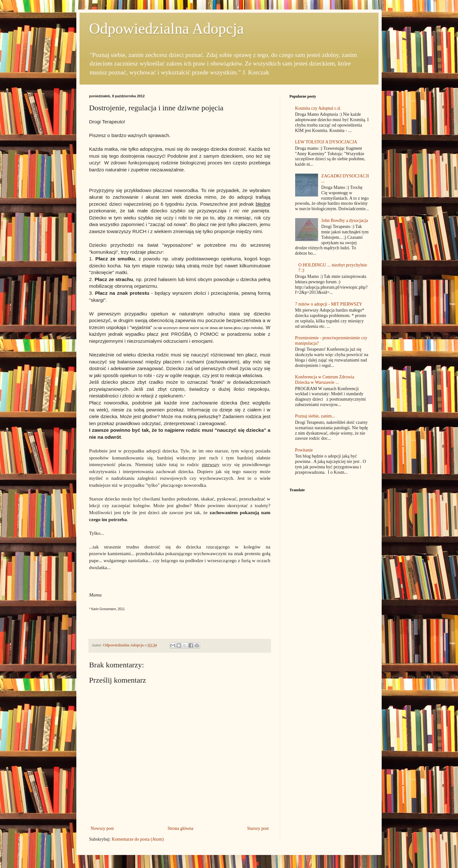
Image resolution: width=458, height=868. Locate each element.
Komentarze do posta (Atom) (138, 839)
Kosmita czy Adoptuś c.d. (318, 108)
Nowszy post (102, 828)
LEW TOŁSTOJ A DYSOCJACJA (326, 142)
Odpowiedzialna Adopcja (167, 28)
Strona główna (180, 828)
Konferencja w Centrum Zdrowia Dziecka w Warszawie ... (325, 380)
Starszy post (258, 828)
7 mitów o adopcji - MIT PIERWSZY (329, 304)
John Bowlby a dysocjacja (345, 220)
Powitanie (304, 450)
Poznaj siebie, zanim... (315, 416)
